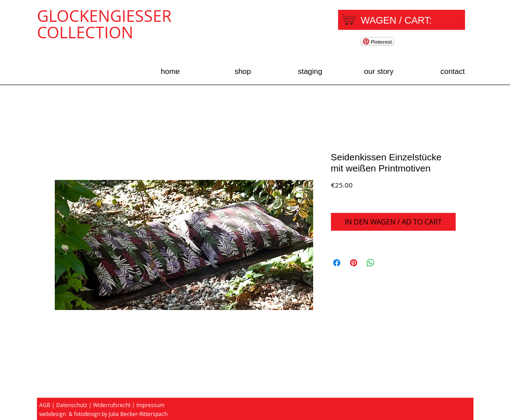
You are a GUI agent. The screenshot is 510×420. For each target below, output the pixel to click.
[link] (404, 20)
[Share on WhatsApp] (371, 263)
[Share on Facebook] (337, 263)
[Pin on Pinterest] (354, 263)
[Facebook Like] (436, 43)
